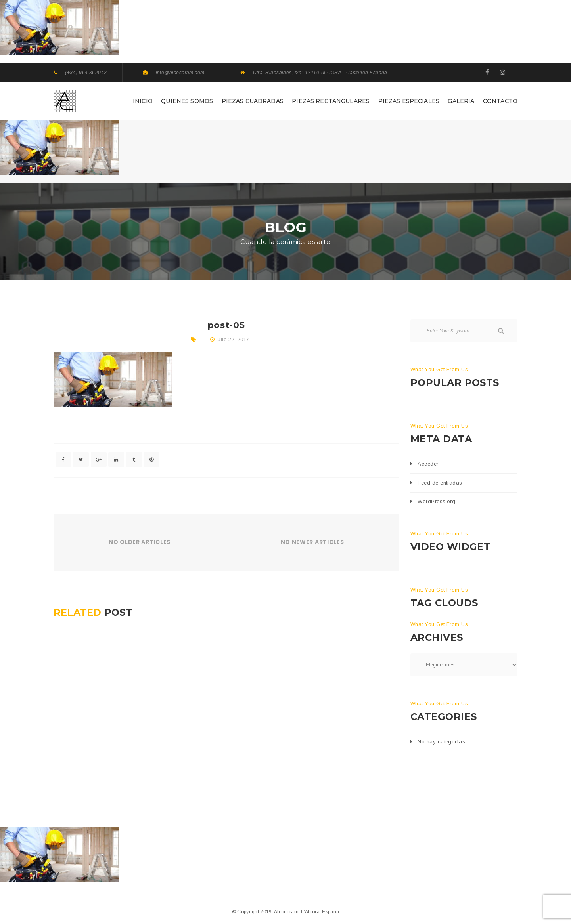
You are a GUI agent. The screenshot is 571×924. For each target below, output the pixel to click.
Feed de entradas (440, 483)
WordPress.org (436, 501)
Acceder (428, 464)
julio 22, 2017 (233, 339)
